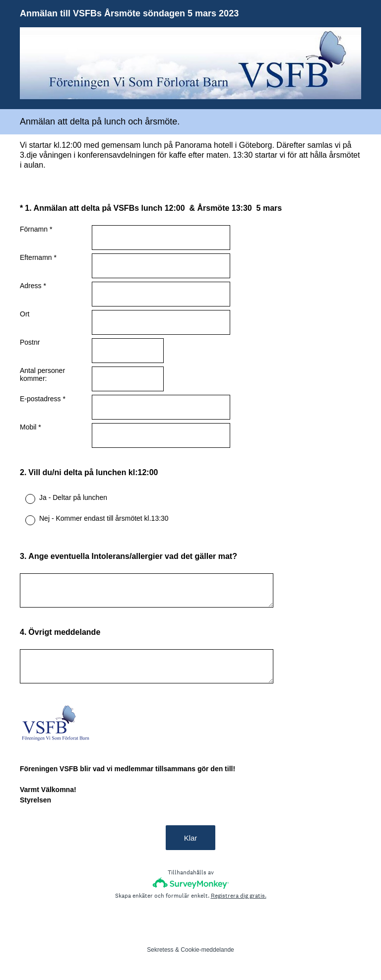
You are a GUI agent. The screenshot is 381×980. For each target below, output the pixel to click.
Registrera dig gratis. (239, 896)
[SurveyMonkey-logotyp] (191, 883)
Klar (191, 838)
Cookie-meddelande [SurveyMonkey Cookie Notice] (207, 950)
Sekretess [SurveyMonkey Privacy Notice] (160, 950)
